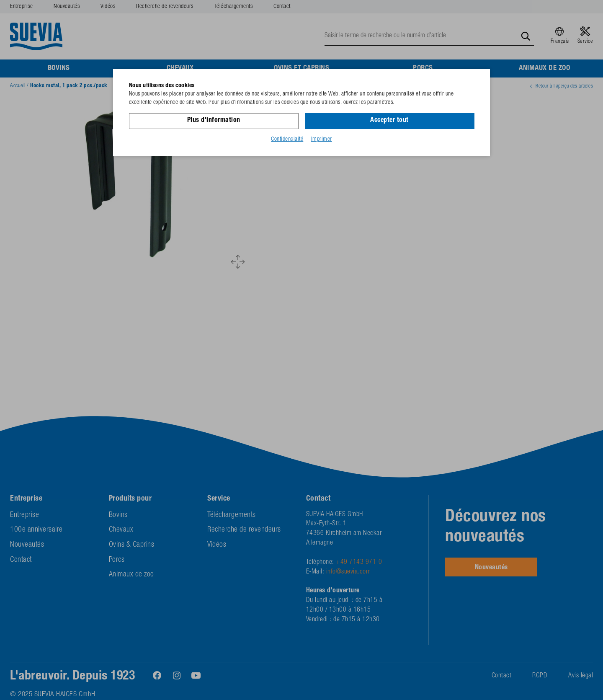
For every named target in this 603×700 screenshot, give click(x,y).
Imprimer (322, 139)
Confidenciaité (287, 139)
